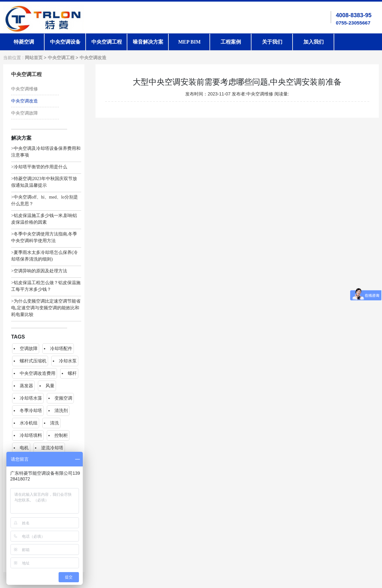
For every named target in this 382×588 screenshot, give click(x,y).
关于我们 (272, 42)
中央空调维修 (25, 89)
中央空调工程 (107, 42)
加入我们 (314, 42)
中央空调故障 (25, 113)
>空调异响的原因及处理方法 (39, 271)
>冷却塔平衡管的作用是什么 (39, 167)
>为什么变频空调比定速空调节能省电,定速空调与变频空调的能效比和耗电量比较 (46, 308)
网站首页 (34, 58)
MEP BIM (190, 42)
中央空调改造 (93, 58)
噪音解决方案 (148, 42)
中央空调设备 (65, 42)
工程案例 (231, 42)
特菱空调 (24, 42)
